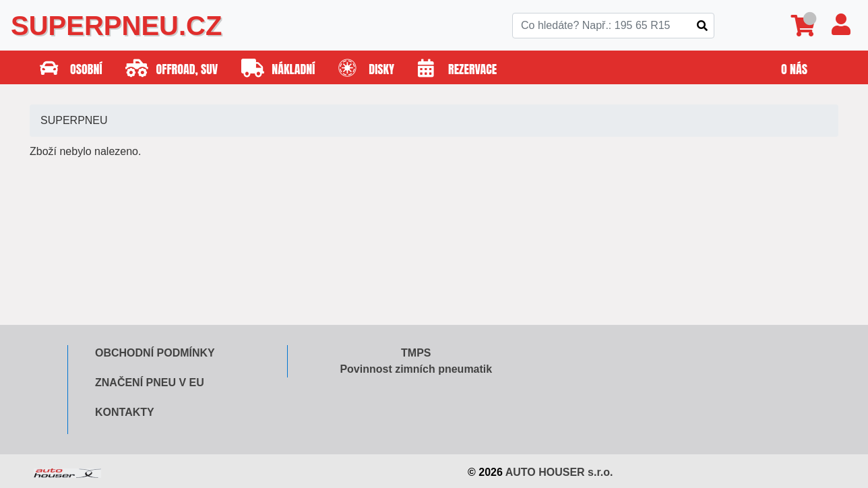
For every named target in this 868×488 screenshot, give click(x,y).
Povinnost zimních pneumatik (416, 369)
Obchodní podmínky (155, 353)
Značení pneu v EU (150, 383)
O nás (794, 69)
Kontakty (125, 412)
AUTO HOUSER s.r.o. (559, 472)
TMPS (416, 353)
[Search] (613, 26)
